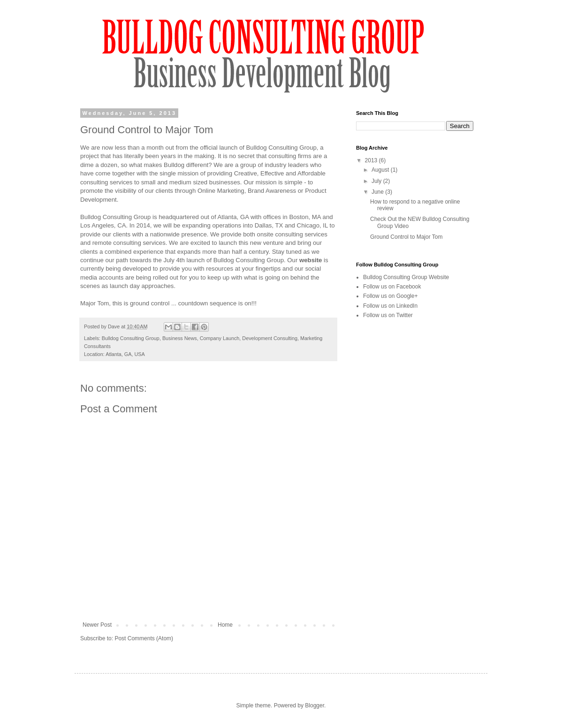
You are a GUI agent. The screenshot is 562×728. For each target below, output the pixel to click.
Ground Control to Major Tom (406, 237)
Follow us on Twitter (388, 315)
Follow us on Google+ (390, 296)
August (381, 170)
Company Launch (220, 338)
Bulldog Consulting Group (131, 338)
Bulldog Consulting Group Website (406, 277)
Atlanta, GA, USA (125, 354)
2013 (372, 160)
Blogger (315, 705)
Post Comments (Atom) (144, 638)
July (377, 181)
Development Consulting (270, 338)
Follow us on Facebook (392, 287)
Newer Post (97, 625)
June (378, 192)
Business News (180, 338)
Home (225, 625)
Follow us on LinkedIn (390, 306)
